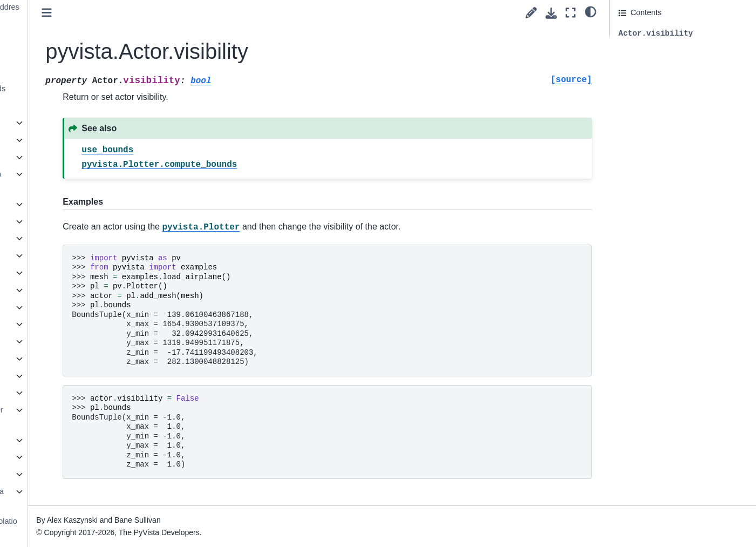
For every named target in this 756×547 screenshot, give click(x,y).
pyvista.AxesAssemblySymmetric (78, 180)
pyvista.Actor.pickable (77, 37)
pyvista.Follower (59, 273)
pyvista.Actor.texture (75, 71)
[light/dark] (591, 11)
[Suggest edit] (531, 13)
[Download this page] (551, 13)
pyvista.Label (54, 290)
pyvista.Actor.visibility (81, 105)
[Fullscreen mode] (571, 13)
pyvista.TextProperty (66, 457)
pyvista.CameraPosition (72, 204)
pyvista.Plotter (56, 341)
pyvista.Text (52, 440)
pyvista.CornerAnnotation (75, 221)
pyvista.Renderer (61, 393)
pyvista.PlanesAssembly (73, 324)
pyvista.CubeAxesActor (71, 238)
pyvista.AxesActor (62, 140)
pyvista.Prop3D (58, 359)
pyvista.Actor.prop (71, 54)
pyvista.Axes (53, 123)
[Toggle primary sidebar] (170, 13)
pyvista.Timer (54, 474)
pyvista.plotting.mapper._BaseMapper (79, 498)
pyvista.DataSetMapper (72, 255)
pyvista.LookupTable (66, 307)
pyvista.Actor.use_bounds (84, 89)
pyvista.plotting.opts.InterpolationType (86, 528)
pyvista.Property (59, 376)
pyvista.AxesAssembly (70, 157)
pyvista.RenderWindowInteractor (79, 416)
